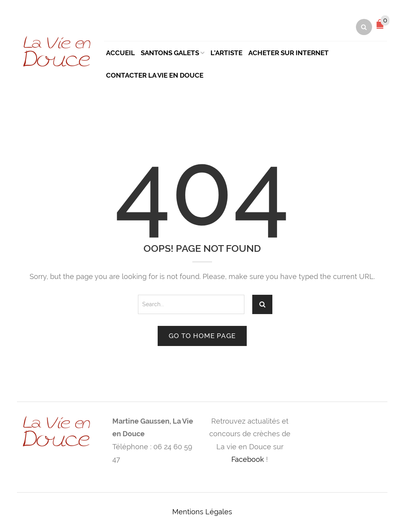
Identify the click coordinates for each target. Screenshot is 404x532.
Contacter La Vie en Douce (155, 75)
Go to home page (202, 336)
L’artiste (226, 53)
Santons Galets (170, 53)
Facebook (248, 459)
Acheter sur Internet (289, 53)
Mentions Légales (202, 512)
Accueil (120, 53)
